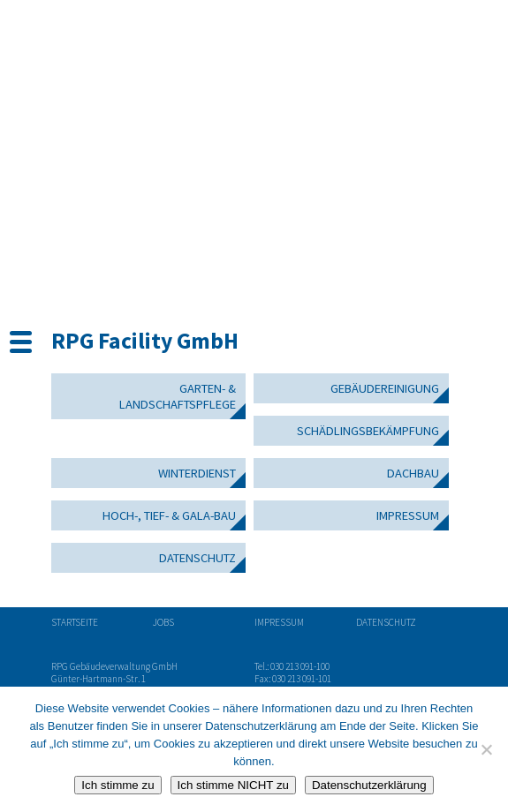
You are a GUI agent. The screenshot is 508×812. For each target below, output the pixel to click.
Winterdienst (197, 473)
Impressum (408, 515)
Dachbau (413, 473)
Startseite (75, 622)
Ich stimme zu (118, 785)
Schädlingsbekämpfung (368, 431)
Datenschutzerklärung (369, 785)
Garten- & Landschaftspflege (178, 396)
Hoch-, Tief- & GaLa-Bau (169, 515)
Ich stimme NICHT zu (233, 785)
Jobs (163, 622)
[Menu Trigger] (21, 340)
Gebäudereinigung (385, 388)
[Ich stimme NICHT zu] (486, 749)
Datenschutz (197, 558)
